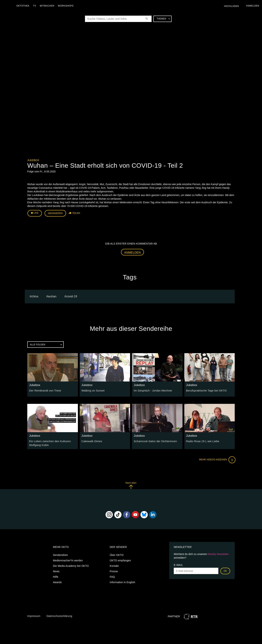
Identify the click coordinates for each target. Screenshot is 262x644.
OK (225, 570)
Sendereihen (60, 554)
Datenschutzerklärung (59, 615)
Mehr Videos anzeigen (217, 459)
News (56, 570)
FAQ (112, 576)
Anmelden (133, 252)
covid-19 (72, 296)
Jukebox (33, 160)
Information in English (122, 581)
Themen (163, 19)
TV (36, 6)
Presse (114, 570)
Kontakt (114, 565)
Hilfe (56, 576)
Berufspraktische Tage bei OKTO (205, 390)
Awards (57, 581)
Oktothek (24, 6)
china (35, 296)
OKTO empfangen (120, 560)
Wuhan (52, 296)
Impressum (34, 615)
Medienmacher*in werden (68, 560)
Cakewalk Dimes (91, 441)
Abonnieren (55, 213)
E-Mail (178, 564)
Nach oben (131, 484)
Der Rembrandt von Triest (44, 390)
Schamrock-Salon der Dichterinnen (154, 441)
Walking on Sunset (92, 390)
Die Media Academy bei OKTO (71, 565)
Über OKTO (117, 554)
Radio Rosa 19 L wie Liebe (202, 441)
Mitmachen (48, 6)
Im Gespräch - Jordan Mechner (152, 390)
